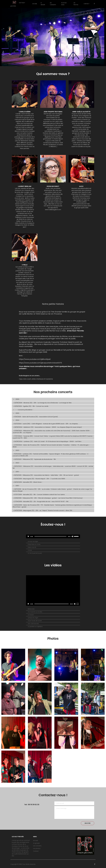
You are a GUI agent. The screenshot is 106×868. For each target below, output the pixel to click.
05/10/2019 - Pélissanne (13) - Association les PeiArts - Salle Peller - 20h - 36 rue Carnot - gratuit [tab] (46, 475)
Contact (87, 4)
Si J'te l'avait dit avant (35, 553)
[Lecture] (28, 536)
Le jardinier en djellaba (35, 627)
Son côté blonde (33, 624)
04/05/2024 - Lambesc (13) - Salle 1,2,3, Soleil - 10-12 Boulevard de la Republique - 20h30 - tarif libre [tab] (47, 441)
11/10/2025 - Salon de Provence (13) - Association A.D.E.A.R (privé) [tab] (35, 417)
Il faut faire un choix (34, 544)
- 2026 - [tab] (16, 399)
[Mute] (75, 604)
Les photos (76, 4)
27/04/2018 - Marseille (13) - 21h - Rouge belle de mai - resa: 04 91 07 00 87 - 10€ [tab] (41, 502)
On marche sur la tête (35, 612)
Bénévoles (31, 609)
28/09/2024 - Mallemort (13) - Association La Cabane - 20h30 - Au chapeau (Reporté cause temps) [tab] (47, 427)
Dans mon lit (32, 547)
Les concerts (53, 4)
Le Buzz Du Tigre (33, 618)
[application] (53, 536)
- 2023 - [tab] (16, 450)
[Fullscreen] (78, 604)
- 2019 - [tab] (16, 472)
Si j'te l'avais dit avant (35, 621)
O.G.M (30, 550)
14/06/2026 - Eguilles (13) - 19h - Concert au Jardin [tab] (31, 406)
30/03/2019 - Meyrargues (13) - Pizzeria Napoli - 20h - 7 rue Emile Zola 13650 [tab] (39, 479)
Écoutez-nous (64, 4)
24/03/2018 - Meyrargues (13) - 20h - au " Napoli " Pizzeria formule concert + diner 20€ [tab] (42, 510)
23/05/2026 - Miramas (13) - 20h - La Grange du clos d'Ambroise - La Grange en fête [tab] (42, 403)
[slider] (77, 536)
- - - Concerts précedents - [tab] (23, 410)
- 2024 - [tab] (16, 420)
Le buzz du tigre (33, 541)
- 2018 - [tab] (16, 486)
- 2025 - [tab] (16, 413)
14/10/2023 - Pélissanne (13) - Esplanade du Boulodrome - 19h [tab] (34, 459)
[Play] (28, 604)
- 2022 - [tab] (16, 463)
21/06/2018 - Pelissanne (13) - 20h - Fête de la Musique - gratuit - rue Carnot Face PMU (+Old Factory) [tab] (48, 498)
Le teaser (31, 615)
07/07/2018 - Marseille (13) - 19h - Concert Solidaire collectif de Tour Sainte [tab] (39, 495)
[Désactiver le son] (72, 536)
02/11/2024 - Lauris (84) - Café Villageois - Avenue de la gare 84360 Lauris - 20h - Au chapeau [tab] (45, 424)
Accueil (35, 4)
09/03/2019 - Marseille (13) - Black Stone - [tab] (28, 482)
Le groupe (43, 4)
